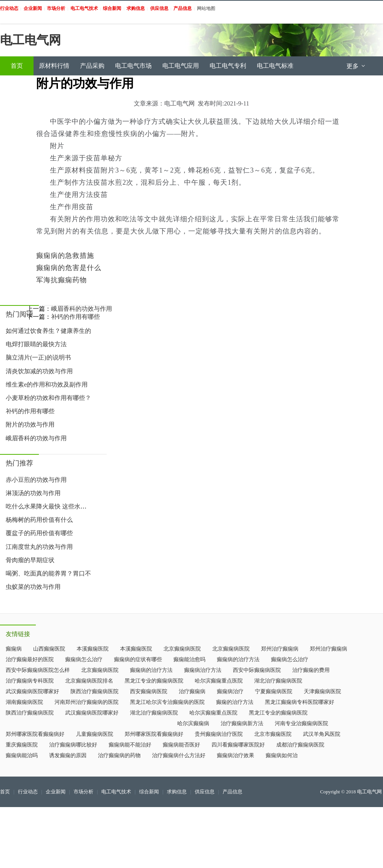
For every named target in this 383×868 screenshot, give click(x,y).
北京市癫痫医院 (273, 734)
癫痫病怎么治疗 (84, 659)
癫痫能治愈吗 (189, 659)
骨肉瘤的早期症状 (30, 560)
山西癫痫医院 (49, 649)
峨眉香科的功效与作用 (36, 438)
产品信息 (232, 792)
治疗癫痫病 (192, 691)
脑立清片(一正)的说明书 (38, 357)
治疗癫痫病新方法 (242, 723)
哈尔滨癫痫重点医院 (219, 681)
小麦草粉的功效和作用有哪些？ (48, 398)
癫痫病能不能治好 (130, 745)
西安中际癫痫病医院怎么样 (38, 670)
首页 (17, 66)
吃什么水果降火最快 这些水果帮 (49, 506)
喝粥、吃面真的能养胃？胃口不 (48, 573)
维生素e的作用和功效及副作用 (47, 384)
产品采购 (92, 66)
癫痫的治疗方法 (235, 702)
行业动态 (28, 792)
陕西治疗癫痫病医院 (95, 691)
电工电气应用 (181, 66)
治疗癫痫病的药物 (119, 755)
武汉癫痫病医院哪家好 (32, 691)
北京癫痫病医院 (182, 649)
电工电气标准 (275, 66)
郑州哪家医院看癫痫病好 (35, 734)
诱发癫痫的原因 (68, 755)
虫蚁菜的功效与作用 (33, 587)
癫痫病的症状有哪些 (138, 659)
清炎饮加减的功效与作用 (39, 371)
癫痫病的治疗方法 (238, 659)
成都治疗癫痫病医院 (300, 745)
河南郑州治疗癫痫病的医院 (87, 702)
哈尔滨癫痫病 (193, 723)
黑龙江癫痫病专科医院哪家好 (300, 702)
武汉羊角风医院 (322, 734)
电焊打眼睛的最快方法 (36, 344)
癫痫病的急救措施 (65, 256)
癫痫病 (14, 649)
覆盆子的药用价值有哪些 (39, 533)
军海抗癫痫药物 (62, 280)
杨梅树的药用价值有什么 (39, 520)
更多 (356, 66)
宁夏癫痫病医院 (274, 691)
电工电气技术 (116, 792)
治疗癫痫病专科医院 (30, 681)
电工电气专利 (228, 66)
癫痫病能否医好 (181, 745)
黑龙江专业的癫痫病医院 (154, 681)
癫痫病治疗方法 (203, 670)
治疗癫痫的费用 (311, 670)
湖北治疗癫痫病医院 (278, 681)
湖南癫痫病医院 (24, 702)
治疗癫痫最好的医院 (30, 659)
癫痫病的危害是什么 (69, 268)
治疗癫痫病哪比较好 (73, 745)
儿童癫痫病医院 (95, 734)
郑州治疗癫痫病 (280, 649)
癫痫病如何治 (282, 755)
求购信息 (177, 792)
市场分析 (83, 792)
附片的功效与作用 (30, 424)
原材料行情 (54, 66)
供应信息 (205, 792)
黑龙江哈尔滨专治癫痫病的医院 (167, 702)
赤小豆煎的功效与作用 (36, 480)
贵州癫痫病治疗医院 (219, 734)
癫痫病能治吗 (22, 755)
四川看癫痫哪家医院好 (238, 745)
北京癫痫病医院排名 (89, 681)
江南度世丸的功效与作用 (39, 547)
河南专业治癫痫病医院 (301, 723)
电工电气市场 (133, 66)
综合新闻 (149, 792)
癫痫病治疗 (230, 691)
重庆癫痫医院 (22, 745)
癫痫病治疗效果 (236, 755)
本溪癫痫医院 (93, 649)
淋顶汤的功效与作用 (33, 493)
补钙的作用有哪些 (30, 411)
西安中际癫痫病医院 (257, 670)
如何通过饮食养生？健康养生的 (48, 331)
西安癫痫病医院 (149, 691)
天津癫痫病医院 (322, 691)
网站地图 (206, 8)
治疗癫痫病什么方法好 (179, 755)
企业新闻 (56, 792)
